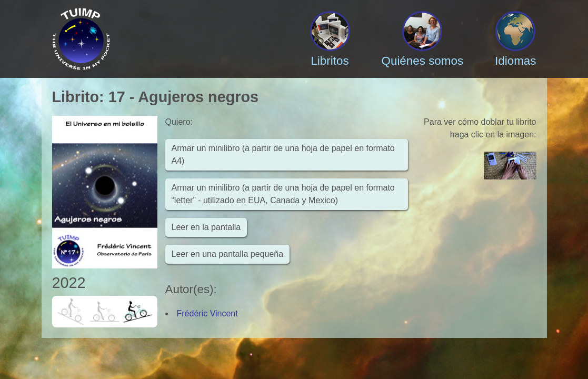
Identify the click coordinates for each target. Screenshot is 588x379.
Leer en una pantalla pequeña (228, 254)
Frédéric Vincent (207, 313)
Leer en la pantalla (206, 227)
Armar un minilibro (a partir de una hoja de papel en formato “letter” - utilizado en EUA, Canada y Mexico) (283, 194)
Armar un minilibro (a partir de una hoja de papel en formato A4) (283, 154)
